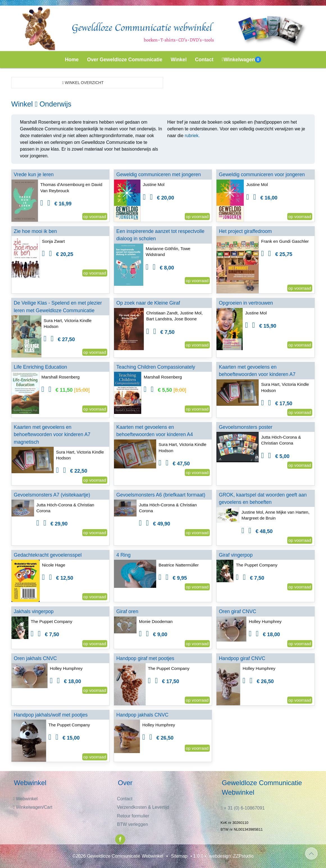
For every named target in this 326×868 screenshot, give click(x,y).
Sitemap (179, 856)
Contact (204, 60)
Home (72, 60)
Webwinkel (25, 799)
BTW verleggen (133, 824)
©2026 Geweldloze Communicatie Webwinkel (118, 856)
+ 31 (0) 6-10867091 (243, 808)
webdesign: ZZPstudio (231, 856)
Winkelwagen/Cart (33, 807)
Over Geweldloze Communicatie (125, 60)
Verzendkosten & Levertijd (143, 807)
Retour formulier (133, 816)
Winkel (179, 60)
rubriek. (192, 136)
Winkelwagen (241, 60)
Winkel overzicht (83, 83)
